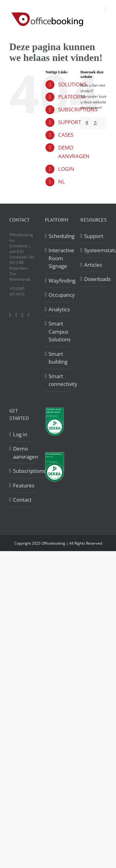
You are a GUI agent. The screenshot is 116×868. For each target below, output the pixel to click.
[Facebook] (10, 315)
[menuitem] (65, 182)
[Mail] (29, 315)
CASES (66, 135)
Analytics (58, 309)
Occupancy (58, 295)
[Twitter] (16, 315)
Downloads (94, 279)
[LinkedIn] (23, 315)
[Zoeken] (87, 123)
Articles (93, 265)
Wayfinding (58, 281)
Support (94, 236)
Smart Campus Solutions (58, 331)
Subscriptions (23, 471)
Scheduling (58, 236)
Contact (22, 500)
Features (23, 485)
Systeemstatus (94, 250)
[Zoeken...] (94, 123)
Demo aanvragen (23, 453)
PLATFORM (72, 97)
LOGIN (66, 169)
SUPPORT (70, 122)
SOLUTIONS (72, 84)
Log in (20, 434)
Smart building (58, 358)
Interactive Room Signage (58, 258)
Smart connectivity (58, 380)
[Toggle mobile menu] (105, 9)
